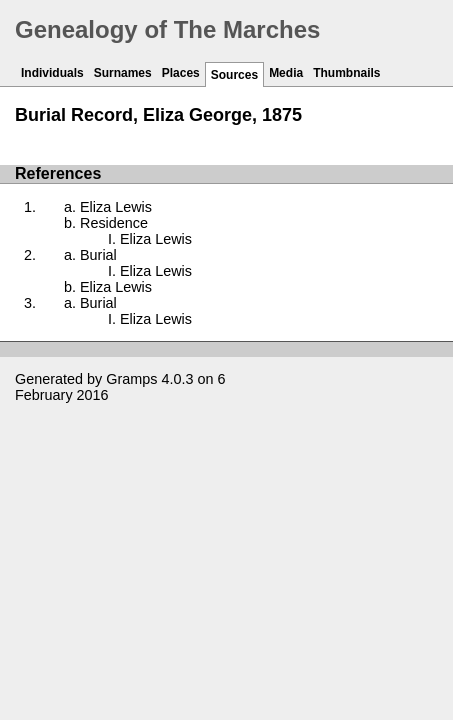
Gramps (131, 379)
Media (286, 73)
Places (181, 73)
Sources (234, 75)
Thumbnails (346, 73)
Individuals (52, 73)
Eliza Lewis (116, 207)
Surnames (123, 73)
